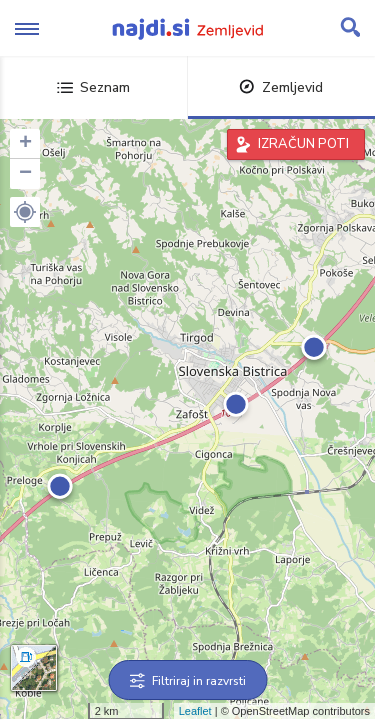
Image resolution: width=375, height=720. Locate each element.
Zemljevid (281, 87)
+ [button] (25, 144)
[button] (25, 212)
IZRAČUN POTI (303, 144)
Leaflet (195, 711)
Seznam (93, 87)
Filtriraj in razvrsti (187, 681)
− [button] (25, 174)
